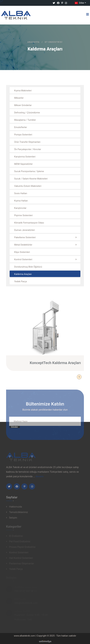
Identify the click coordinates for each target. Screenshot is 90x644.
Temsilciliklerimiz (19, 513)
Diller (79, 3)
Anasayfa (33, 42)
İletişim (13, 519)
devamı (40, 477)
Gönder (14, 428)
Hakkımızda (16, 508)
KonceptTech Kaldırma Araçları (55, 364)
